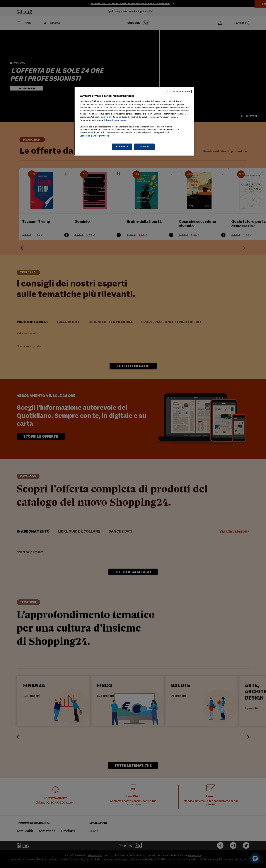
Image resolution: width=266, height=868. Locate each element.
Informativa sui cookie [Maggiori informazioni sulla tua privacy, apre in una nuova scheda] (115, 120)
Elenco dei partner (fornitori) (94, 136)
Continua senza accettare (179, 91)
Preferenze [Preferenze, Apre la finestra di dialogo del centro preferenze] (122, 146)
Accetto (144, 146)
